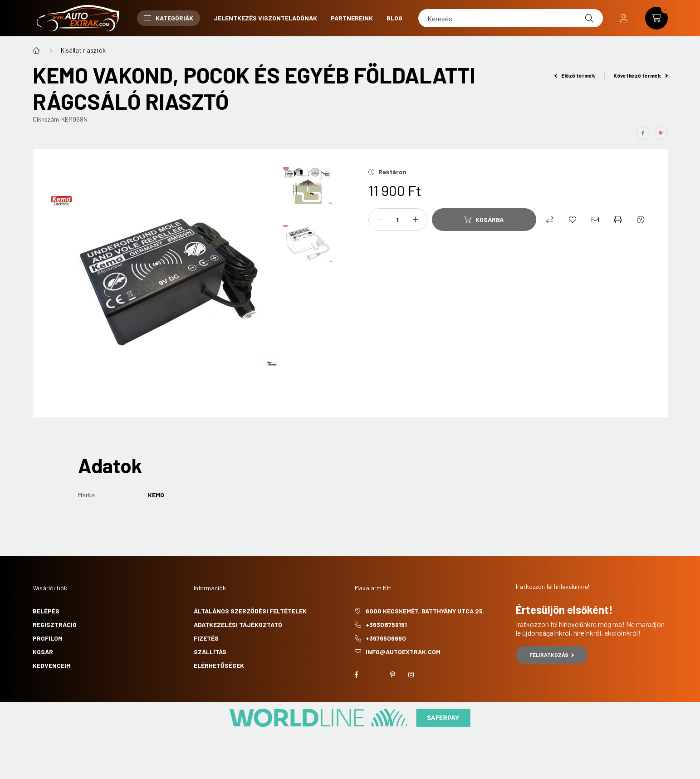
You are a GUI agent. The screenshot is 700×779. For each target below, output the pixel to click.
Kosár (43, 652)
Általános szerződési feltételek (250, 611)
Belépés (46, 611)
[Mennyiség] (398, 220)
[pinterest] (661, 133)
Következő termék (641, 75)
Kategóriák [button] (169, 18)
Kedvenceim (52, 665)
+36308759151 (386, 625)
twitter (375, 675)
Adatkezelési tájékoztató (238, 625)
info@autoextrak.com (403, 652)
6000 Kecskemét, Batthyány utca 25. (425, 611)
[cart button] (656, 18)
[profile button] (624, 18)
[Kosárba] (484, 220)
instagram (411, 675)
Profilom (48, 638)
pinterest (393, 675)
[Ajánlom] (595, 220)
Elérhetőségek (219, 665)
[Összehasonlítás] (550, 220)
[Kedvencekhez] (573, 220)
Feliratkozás (552, 655)
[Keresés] (511, 18)
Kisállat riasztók (83, 50)
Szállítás (210, 652)
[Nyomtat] (618, 220)
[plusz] (416, 220)
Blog (394, 18)
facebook (357, 675)
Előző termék (575, 75)
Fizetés (206, 638)
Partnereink (352, 18)
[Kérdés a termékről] (641, 220)
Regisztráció (55, 625)
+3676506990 (386, 638)
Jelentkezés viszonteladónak (265, 18)
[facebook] (643, 133)
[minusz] (380, 220)
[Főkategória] (36, 50)
